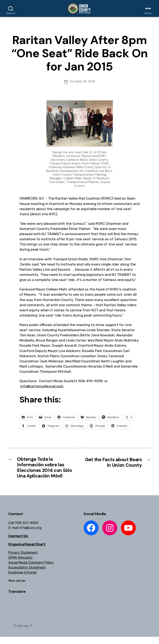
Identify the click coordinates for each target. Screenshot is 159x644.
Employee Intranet (23, 580)
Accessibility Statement (27, 575)
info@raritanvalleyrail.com (42, 386)
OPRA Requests (20, 565)
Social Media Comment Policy (31, 570)
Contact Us (18, 543)
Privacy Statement (23, 560)
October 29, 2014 (82, 81)
